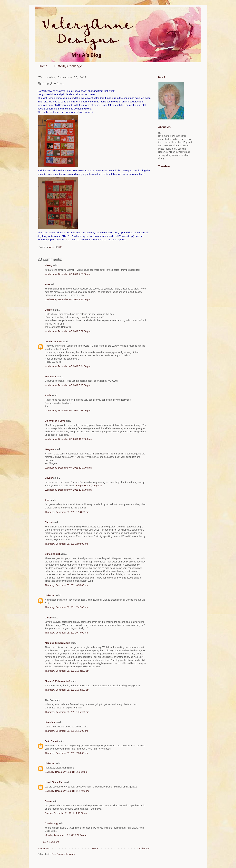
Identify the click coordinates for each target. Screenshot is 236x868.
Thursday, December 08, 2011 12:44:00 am (67, 512)
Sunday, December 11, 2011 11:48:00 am (66, 813)
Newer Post (44, 849)
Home (43, 66)
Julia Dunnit (51, 741)
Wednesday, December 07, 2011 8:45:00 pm (68, 385)
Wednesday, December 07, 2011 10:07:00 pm (68, 439)
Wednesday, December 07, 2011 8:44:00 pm (68, 366)
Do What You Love (55, 421)
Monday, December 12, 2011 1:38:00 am (66, 835)
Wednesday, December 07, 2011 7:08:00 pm (68, 274)
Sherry (49, 265)
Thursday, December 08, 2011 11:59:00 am (67, 712)
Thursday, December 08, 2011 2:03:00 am (66, 544)
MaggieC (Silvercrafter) (57, 643)
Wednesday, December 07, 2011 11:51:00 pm (68, 490)
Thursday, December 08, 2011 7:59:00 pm (66, 753)
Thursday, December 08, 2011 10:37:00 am (67, 690)
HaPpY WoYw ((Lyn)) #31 (89, 486)
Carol (48, 618)
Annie (48, 395)
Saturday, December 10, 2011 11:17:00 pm (67, 791)
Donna (49, 801)
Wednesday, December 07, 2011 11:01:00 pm (68, 468)
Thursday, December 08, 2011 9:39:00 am (66, 633)
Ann (47, 500)
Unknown (50, 595)
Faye (48, 284)
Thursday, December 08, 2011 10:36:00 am (67, 671)
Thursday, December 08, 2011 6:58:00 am (66, 585)
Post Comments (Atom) (64, 854)
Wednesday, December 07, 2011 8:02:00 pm (68, 331)
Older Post (145, 849)
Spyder (49, 478)
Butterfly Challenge (68, 66)
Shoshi (49, 522)
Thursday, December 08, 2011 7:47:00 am (66, 607)
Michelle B (51, 377)
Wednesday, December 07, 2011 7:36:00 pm (68, 299)
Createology (52, 823)
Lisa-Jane (50, 722)
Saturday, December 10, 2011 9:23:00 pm (66, 772)
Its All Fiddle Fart (54, 782)
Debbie (49, 310)
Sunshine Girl (52, 554)
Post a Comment (50, 842)
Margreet (50, 449)
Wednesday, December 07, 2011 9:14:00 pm (68, 411)
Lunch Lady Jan (54, 342)
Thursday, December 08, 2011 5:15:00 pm (66, 731)
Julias (67, 240)
